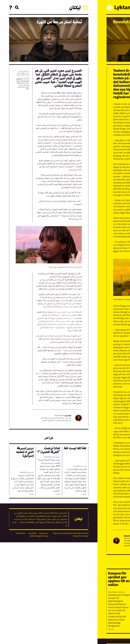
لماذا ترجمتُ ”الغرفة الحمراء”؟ (49, 450)
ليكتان (79, 8)
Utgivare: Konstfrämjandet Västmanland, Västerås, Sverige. (71, 535)
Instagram (44, 533)
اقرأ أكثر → (84, 494)
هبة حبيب (68, 416)
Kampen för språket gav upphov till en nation (119, 579)
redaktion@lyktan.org (39, 536)
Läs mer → (111, 629)
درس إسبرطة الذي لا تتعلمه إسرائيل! (25, 452)
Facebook (32, 533)
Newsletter (21, 533)
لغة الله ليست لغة (75, 448)
